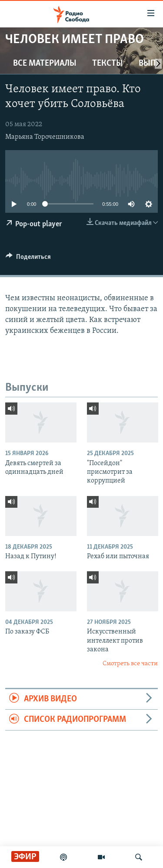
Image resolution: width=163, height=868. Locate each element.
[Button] (28, 259)
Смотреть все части (130, 664)
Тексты (108, 64)
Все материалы (45, 64)
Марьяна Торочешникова (45, 137)
